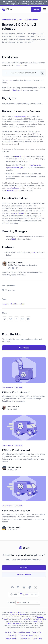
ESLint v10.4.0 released (16, 450)
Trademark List (41, 619)
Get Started (24, 568)
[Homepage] (7, 9)
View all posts (24, 348)
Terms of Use (37, 632)
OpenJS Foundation (16, 612)
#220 (33, 252)
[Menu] (44, 9)
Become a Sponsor (24, 574)
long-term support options (35, 4)
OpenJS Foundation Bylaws (29, 635)
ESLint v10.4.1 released (16, 392)
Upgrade (14, 4)
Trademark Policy (26, 619)
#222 (13, 239)
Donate (36, 9)
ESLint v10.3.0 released (16, 511)
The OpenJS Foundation (22, 632)
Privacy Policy (12, 635)
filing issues (16, 90)
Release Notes (32, 20)
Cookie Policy (37, 639)
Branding (8, 632)
